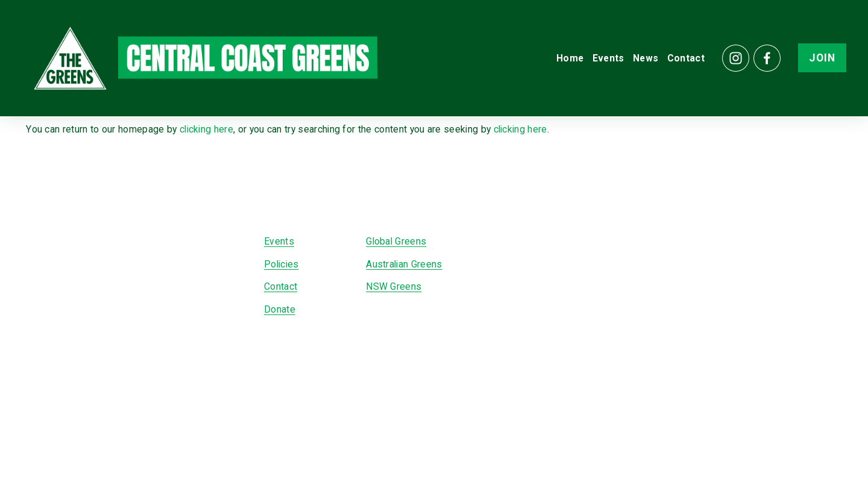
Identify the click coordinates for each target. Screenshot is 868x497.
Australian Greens (404, 264)
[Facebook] (763, 61)
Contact (682, 61)
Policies (281, 264)
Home (566, 61)
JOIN (818, 61)
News (641, 61)
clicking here (206, 129)
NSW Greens (394, 286)
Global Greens (396, 241)
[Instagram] (731, 61)
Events (604, 61)
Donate (280, 309)
